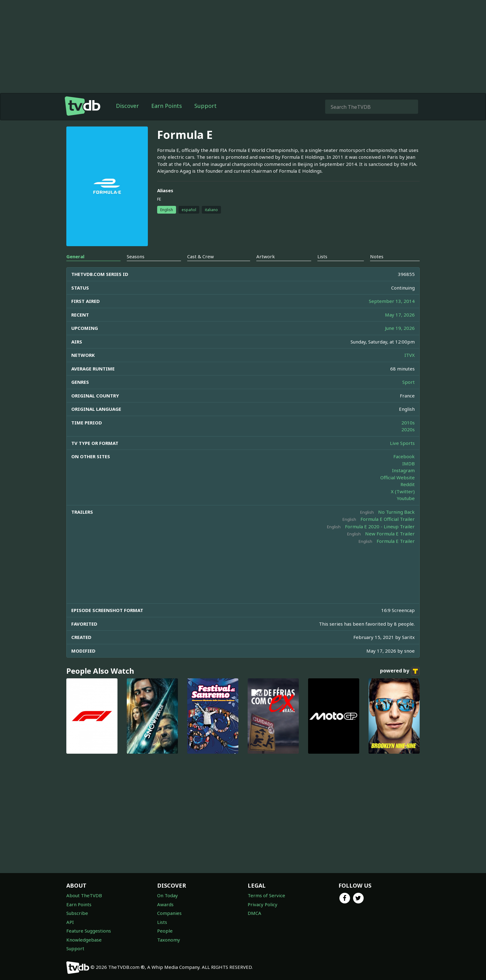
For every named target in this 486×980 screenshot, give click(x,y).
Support (205, 106)
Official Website (398, 477)
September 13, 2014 (392, 301)
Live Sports (402, 443)
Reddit (408, 484)
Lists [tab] (322, 256)
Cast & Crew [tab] (201, 256)
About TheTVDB (84, 895)
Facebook (404, 456)
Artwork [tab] (266, 256)
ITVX (410, 355)
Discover (127, 106)
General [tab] (75, 256)
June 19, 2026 (400, 328)
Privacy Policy (263, 904)
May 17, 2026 (400, 315)
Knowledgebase (84, 940)
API (70, 922)
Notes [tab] (377, 256)
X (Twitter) (403, 491)
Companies (169, 913)
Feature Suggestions (89, 931)
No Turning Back (396, 512)
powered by (400, 671)
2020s (408, 429)
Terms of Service (266, 895)
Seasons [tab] (136, 256)
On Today (168, 895)
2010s (408, 423)
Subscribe (77, 913)
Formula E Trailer (396, 541)
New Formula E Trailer (390, 534)
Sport (409, 382)
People (165, 931)
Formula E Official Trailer (388, 519)
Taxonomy (169, 940)
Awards (165, 904)
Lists (162, 922)
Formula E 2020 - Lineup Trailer (380, 526)
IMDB (409, 463)
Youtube (406, 498)
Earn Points (167, 106)
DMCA (254, 913)
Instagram (403, 470)
